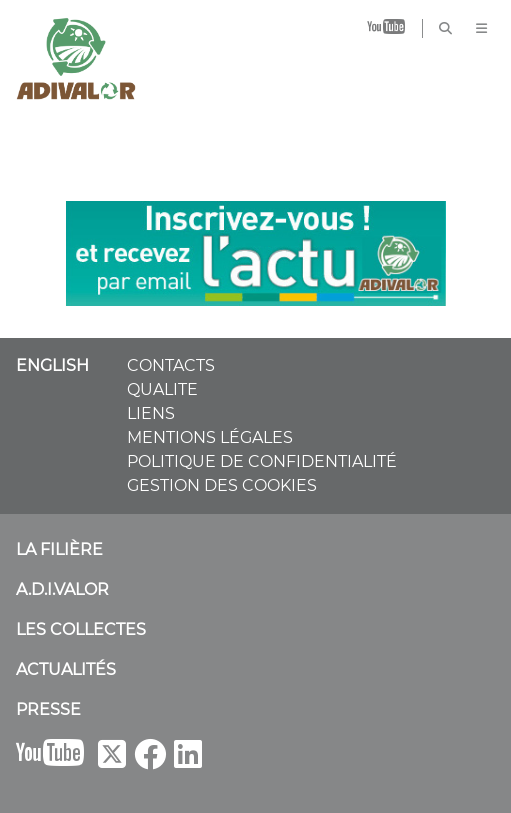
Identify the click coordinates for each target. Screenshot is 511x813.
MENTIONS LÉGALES (210, 437)
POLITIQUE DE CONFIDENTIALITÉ (262, 461)
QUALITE (162, 389)
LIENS (151, 413)
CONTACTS (171, 365)
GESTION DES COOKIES (222, 485)
